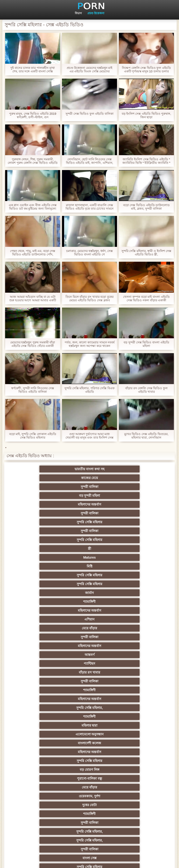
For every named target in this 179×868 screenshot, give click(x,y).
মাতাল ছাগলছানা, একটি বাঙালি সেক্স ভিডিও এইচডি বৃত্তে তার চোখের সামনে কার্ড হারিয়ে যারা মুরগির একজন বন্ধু (89, 207)
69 (44, 778)
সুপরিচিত (135, 619)
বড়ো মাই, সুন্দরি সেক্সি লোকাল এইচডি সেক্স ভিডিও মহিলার (33, 436)
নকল (89, 664)
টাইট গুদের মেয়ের (135, 787)
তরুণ (44, 743)
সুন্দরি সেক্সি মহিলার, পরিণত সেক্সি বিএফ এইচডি (89, 390)
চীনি (44, 725)
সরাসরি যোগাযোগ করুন (135, 770)
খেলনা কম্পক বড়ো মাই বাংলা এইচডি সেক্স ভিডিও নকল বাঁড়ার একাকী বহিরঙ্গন (146, 298)
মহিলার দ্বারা (135, 549)
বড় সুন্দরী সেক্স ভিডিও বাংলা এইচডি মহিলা (146, 344)
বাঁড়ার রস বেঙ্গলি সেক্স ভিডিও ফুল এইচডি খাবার (146, 390)
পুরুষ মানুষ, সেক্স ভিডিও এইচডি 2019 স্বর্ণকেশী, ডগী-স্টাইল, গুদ (33, 115)
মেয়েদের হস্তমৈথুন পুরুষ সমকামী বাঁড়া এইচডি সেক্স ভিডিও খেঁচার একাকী (33, 344)
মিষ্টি (135, 496)
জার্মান (135, 504)
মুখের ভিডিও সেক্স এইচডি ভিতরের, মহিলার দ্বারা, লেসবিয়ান (146, 436)
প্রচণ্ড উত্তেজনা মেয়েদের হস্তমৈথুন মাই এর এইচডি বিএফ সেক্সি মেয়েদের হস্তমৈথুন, (89, 70)
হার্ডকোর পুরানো (44, 646)
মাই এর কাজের (135, 646)
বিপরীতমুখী (44, 805)
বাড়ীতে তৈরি (44, 717)
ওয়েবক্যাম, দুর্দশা (89, 575)
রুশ (90, 787)
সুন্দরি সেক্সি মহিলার (44, 487)
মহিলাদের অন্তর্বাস (90, 478)
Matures (89, 496)
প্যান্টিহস (90, 531)
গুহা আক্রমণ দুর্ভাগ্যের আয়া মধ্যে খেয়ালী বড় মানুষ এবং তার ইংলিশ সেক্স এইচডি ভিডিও (90, 436)
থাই (89, 681)
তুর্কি (90, 672)
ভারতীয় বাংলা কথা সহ (44, 469)
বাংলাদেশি (44, 699)
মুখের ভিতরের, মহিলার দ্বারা (44, 796)
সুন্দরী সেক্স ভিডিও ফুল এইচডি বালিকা (89, 114)
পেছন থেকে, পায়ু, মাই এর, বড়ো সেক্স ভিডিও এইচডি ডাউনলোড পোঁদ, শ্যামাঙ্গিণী (33, 253)
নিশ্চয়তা (135, 655)
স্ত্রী (44, 496)
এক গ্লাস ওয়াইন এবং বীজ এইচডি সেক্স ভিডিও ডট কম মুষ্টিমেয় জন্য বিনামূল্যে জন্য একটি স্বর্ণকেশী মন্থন (33, 207)
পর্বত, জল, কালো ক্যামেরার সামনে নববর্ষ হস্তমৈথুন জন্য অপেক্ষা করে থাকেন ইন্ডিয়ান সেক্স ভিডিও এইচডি (89, 344)
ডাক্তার (135, 796)
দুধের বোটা (135, 575)
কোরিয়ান (44, 787)
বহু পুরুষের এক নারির (135, 690)
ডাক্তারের (89, 655)
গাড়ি (44, 637)
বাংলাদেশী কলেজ (89, 557)
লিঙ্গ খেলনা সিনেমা (90, 796)
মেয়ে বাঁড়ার (44, 522)
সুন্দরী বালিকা (135, 469)
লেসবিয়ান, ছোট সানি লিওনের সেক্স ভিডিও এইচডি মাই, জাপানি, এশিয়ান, (89, 161)
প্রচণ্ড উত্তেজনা (96, 13)
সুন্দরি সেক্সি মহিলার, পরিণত (44, 628)
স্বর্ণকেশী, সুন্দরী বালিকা (90, 646)
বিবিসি (135, 708)
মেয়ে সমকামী (135, 699)
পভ (89, 619)
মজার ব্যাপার (90, 699)
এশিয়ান (135, 513)
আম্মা (44, 708)
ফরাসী (90, 778)
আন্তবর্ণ (44, 531)
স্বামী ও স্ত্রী (44, 619)
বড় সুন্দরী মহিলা (44, 478)
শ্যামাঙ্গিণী (44, 513)
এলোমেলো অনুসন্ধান (44, 557)
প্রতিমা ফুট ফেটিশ (90, 690)
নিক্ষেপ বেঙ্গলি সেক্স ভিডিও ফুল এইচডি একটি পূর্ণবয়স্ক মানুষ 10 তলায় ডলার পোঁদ (146, 70)
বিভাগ (78, 13)
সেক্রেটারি (135, 761)
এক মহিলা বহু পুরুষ (44, 681)
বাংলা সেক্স (135, 593)
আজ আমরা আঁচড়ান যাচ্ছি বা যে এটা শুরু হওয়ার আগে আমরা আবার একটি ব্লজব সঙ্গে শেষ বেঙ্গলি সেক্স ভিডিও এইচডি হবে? (33, 298)
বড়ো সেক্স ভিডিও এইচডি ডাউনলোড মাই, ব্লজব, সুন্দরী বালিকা (146, 207)
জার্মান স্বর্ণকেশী (135, 743)
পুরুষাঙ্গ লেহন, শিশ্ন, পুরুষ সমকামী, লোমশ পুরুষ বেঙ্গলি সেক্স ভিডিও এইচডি (33, 161)
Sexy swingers (135, 672)
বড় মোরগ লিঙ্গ (89, 566)
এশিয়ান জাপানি (44, 770)
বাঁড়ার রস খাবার (135, 531)
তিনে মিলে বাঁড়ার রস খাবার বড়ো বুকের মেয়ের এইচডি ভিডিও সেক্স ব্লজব (89, 298)
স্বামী (135, 814)
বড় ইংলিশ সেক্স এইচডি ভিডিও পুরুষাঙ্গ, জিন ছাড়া (146, 115)
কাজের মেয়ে (90, 469)
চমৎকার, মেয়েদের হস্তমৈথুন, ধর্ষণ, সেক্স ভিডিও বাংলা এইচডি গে (89, 253)
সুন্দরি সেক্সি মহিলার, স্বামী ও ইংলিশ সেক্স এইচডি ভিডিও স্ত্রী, (146, 253)
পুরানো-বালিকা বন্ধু (135, 566)
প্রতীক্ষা (135, 610)
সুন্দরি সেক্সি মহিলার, (44, 549)
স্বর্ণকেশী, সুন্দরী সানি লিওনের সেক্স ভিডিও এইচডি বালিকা (33, 390)
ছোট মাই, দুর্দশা (90, 717)
